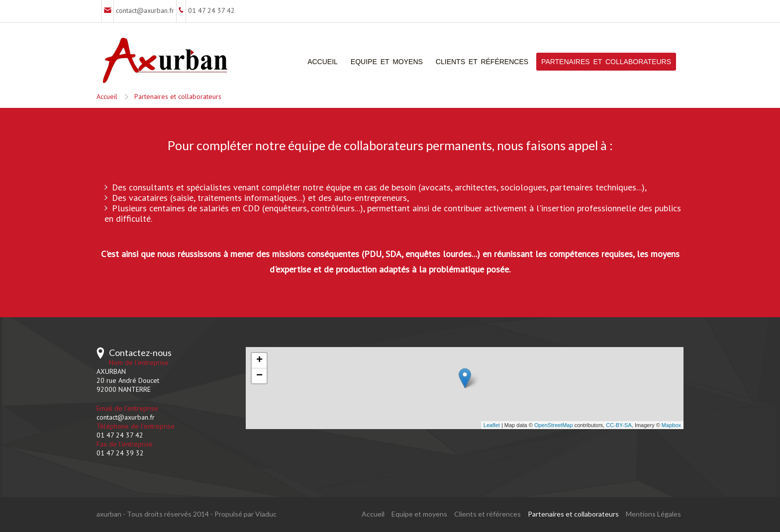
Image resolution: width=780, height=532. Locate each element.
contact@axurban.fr (145, 10)
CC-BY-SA (619, 425)
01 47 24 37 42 (211, 10)
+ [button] (259, 360)
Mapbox (671, 425)
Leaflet (492, 425)
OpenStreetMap (554, 425)
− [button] (259, 376)
